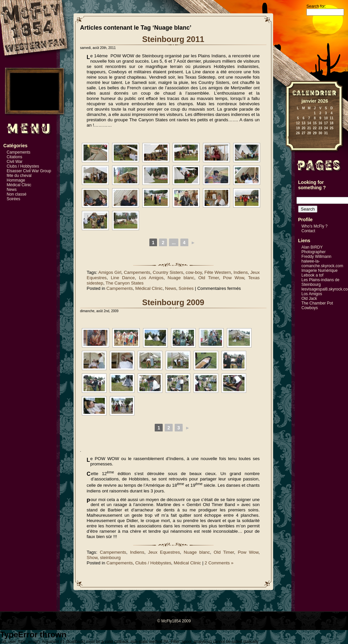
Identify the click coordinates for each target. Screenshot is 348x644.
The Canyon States (124, 283)
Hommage (16, 180)
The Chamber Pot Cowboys (317, 306)
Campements (18, 152)
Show (92, 558)
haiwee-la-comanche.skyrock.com (322, 264)
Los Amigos (151, 278)
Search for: (316, 6)
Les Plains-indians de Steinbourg (320, 282)
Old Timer (209, 278)
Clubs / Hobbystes (23, 166)
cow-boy (194, 272)
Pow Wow (233, 278)
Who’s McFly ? (314, 226)
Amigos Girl (110, 272)
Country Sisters (168, 272)
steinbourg (110, 558)
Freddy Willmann (316, 257)
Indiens (241, 272)
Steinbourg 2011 (173, 39)
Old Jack (309, 299)
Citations (14, 157)
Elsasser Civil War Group (29, 171)
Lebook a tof (312, 275)
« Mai (289, 138)
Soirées (13, 199)
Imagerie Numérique (320, 271)
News (12, 190)
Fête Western (218, 272)
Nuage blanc (181, 278)
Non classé (16, 194)
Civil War (15, 162)
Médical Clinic (19, 185)
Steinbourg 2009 (173, 302)
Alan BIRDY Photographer (314, 250)
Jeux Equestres (164, 552)
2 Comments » (219, 563)
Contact (308, 231)
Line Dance (123, 278)
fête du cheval (19, 176)
